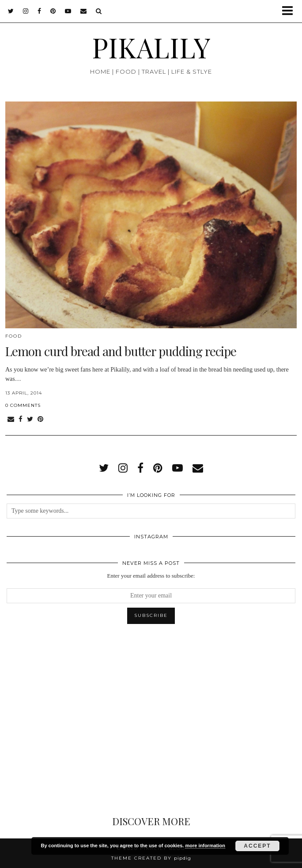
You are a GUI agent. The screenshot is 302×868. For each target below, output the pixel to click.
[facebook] (40, 11)
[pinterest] (53, 11)
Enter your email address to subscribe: (151, 576)
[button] (290, 11)
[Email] (84, 11)
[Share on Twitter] (30, 419)
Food (14, 336)
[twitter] (11, 11)
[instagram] (26, 11)
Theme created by (151, 858)
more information (205, 845)
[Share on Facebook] (21, 419)
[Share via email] (11, 419)
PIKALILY (151, 47)
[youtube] (68, 11)
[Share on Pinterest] (40, 419)
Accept (257, 846)
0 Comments (23, 405)
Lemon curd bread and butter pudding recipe (121, 351)
